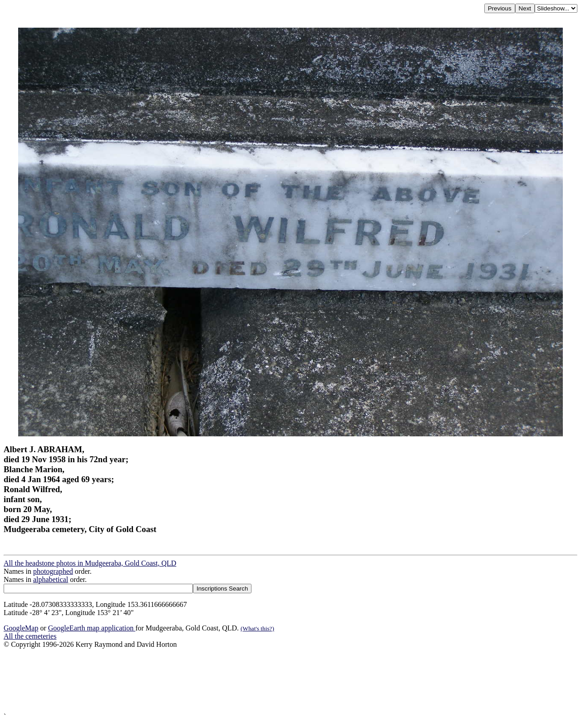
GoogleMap (21, 628)
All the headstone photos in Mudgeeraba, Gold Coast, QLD (90, 563)
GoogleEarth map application (92, 628)
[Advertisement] (276, 681)
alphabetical (51, 579)
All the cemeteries (30, 636)
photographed (53, 571)
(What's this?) (257, 628)
